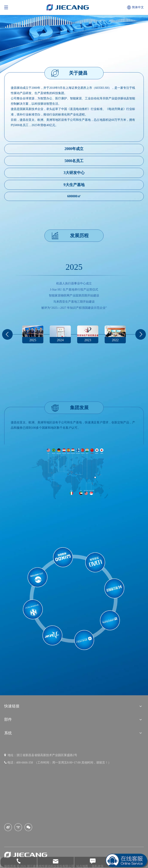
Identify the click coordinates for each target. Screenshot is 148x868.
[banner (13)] (74, 39)
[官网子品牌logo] (74, 599)
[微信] (28, 827)
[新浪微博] (8, 827)
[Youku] (18, 827)
